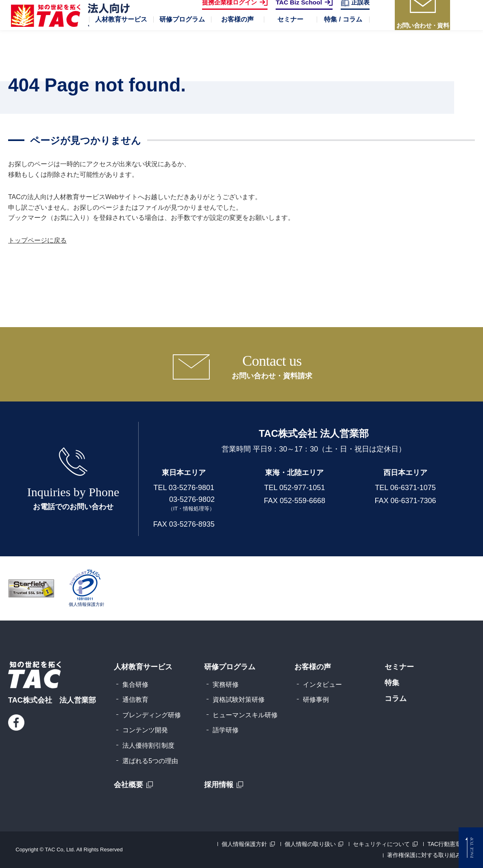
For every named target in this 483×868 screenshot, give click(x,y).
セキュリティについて (381, 844)
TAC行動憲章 (444, 844)
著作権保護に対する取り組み (424, 855)
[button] (121, 45)
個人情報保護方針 (244, 844)
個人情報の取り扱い (310, 844)
